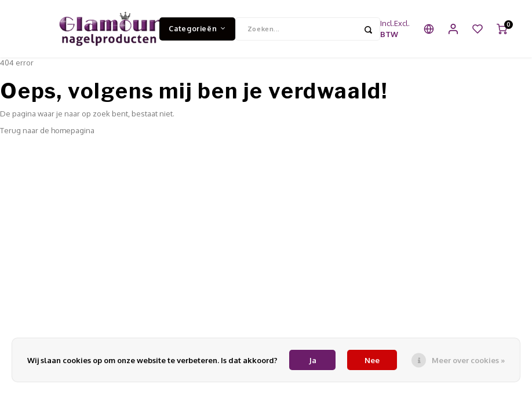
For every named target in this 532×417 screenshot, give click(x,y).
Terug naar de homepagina (47, 131)
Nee (372, 360)
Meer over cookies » (468, 360)
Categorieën (197, 28)
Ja (313, 360)
